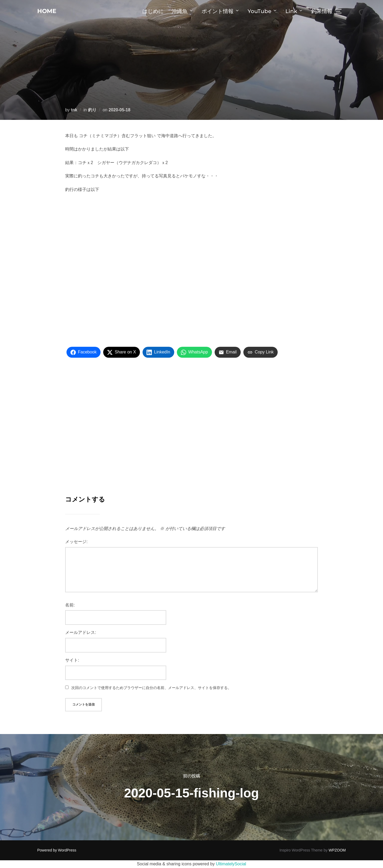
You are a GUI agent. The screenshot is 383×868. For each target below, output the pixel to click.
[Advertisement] (191, 427)
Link (294, 11)
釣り (92, 110)
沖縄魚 (183, 11)
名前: (70, 605)
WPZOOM (337, 850)
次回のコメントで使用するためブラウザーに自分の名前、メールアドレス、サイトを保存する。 (151, 688)
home (49, 11)
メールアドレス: (81, 632)
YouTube (263, 11)
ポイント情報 (221, 11)
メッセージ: (76, 542)
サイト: (72, 660)
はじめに (153, 11)
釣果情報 (322, 11)
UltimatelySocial (231, 864)
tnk (74, 110)
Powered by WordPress (57, 850)
